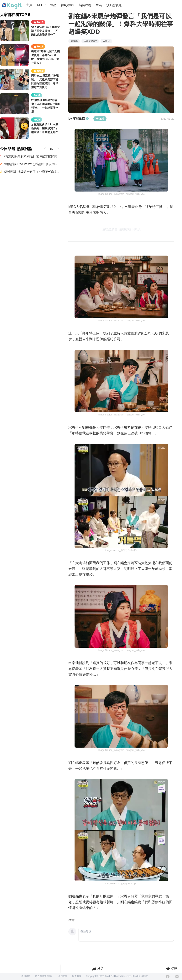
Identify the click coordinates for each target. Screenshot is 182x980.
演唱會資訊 (114, 5)
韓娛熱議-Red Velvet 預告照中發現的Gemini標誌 (32, 164)
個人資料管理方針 (44, 976)
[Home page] (12, 6)
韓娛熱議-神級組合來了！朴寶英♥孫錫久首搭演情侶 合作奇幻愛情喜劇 (32, 172)
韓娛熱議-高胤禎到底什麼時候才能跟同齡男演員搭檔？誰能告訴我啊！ (32, 156)
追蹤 (100, 119)
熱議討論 (85, 5)
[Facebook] (168, 977)
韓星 (53, 5)
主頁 (29, 5)
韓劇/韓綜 (67, 5)
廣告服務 (77, 976)
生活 (99, 5)
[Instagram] (177, 977)
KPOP (41, 5)
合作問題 (63, 976)
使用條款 (26, 976)
